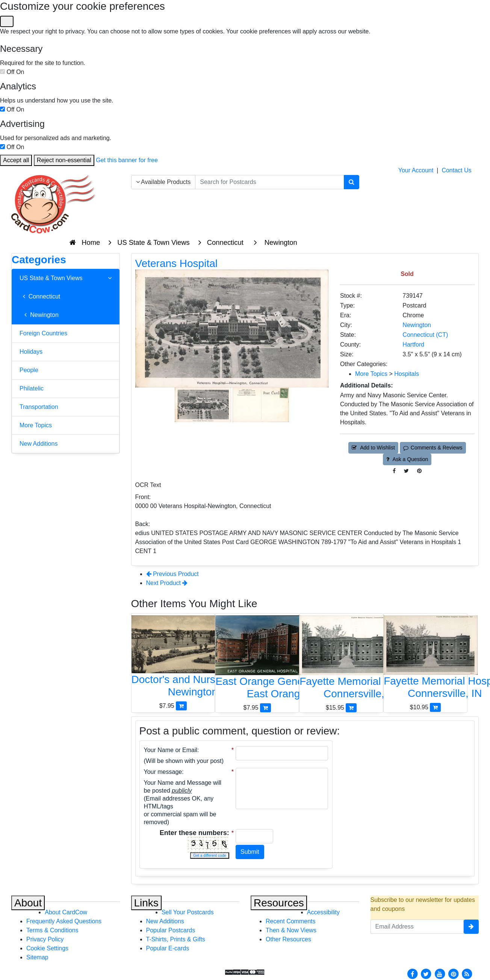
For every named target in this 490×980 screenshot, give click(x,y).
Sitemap (37, 957)
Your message (163, 772)
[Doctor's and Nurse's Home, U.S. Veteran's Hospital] (173, 658)
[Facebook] (412, 973)
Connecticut (40, 296)
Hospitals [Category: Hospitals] (407, 374)
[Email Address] (417, 927)
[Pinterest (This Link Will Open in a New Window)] (419, 471)
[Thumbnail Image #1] (204, 404)
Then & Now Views (291, 930)
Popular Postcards (171, 930)
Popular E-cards (168, 948)
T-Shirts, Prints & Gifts (176, 939)
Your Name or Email (171, 750)
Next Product (167, 583)
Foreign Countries (43, 333)
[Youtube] (440, 973)
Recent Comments (291, 921)
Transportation (39, 407)
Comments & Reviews (433, 448)
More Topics (36, 425)
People (29, 370)
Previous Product (172, 574)
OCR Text (148, 485)
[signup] (471, 927)
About (28, 903)
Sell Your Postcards (188, 912)
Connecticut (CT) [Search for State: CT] (425, 335)
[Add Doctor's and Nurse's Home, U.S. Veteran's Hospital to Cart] (181, 706)
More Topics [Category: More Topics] (371, 374)
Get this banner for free (127, 160)
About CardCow (66, 912)
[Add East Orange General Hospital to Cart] (265, 708)
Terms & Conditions (52, 930)
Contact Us (456, 170)
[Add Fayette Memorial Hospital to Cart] (351, 708)
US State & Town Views (66, 278)
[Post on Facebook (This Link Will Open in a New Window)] (394, 471)
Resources (279, 903)
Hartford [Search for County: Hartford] (413, 345)
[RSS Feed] (467, 973)
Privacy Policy (45, 939)
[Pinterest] (454, 973)
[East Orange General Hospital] (257, 659)
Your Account (416, 170)
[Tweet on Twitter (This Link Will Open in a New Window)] (406, 471)
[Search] (352, 182)
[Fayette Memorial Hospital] (341, 659)
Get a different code (210, 856)
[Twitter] (426, 973)
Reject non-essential (64, 160)
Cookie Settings (47, 948)
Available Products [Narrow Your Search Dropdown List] (163, 182)
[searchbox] (269, 182)
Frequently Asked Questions (64, 921)
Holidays (31, 352)
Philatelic (32, 388)
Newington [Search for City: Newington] (417, 325)
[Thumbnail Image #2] (261, 404)
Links (146, 903)
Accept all (16, 160)
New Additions (39, 444)
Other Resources (288, 939)
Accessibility (323, 912)
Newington (39, 315)
